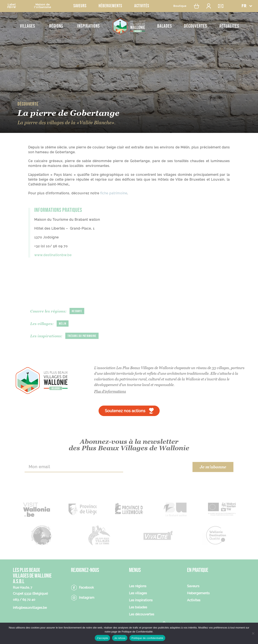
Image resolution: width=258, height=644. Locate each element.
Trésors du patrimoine (82, 336)
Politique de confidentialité (147, 638)
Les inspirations (141, 600)
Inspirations (88, 26)
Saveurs (80, 6)
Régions (56, 26)
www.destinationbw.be (53, 255)
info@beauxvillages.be (30, 608)
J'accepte (102, 638)
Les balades (138, 607)
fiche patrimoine (114, 193)
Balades (165, 26)
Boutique (180, 6)
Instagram (87, 598)
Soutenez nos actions (125, 411)
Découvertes (196, 26)
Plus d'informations (110, 391)
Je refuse (120, 638)
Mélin (63, 324)
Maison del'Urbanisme (43, 6)
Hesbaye (77, 311)
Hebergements (198, 593)
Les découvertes (142, 614)
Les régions (138, 586)
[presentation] (158, 467)
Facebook (86, 588)
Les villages (138, 593)
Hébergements (110, 6)
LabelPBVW (12, 6)
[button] (247, 6)
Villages (28, 26)
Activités (142, 6)
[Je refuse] (253, 633)
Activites (194, 600)
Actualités (229, 26)
